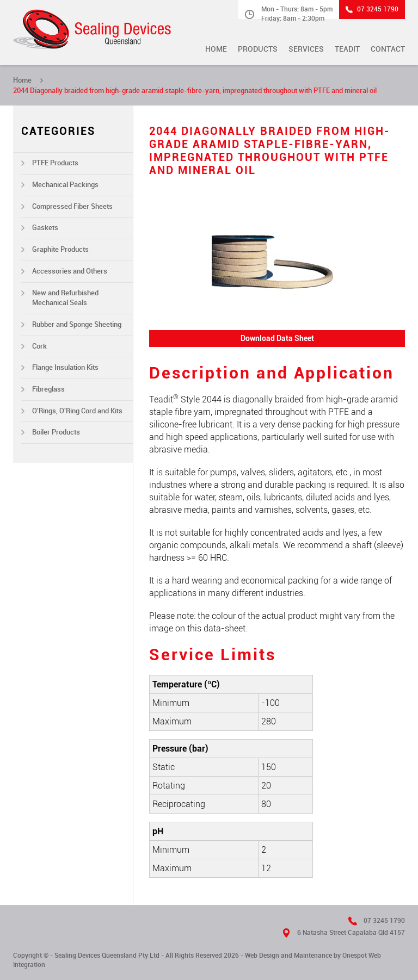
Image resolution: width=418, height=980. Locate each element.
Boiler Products (56, 432)
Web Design (262, 956)
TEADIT (347, 49)
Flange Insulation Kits (65, 367)
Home (216, 49)
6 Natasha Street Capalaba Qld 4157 (351, 933)
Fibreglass (48, 389)
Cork (39, 346)
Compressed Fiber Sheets (72, 206)
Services (306, 49)
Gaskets (45, 228)
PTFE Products (55, 163)
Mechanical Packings (65, 185)
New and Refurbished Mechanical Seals (65, 298)
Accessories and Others (70, 271)
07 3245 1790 (378, 9)
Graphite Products (60, 249)
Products (258, 49)
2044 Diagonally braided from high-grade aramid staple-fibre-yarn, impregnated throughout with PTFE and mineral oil (195, 91)
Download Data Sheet (277, 338)
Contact (388, 49)
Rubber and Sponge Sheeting (77, 324)
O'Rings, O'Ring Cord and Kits (77, 411)
